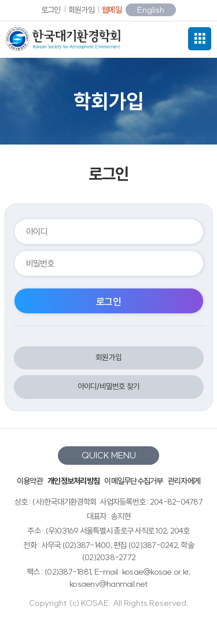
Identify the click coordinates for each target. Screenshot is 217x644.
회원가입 (81, 10)
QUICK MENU (109, 455)
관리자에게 (184, 481)
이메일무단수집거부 (133, 481)
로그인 (51, 10)
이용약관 (30, 481)
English (151, 10)
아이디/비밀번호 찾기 (109, 386)
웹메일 (112, 10)
